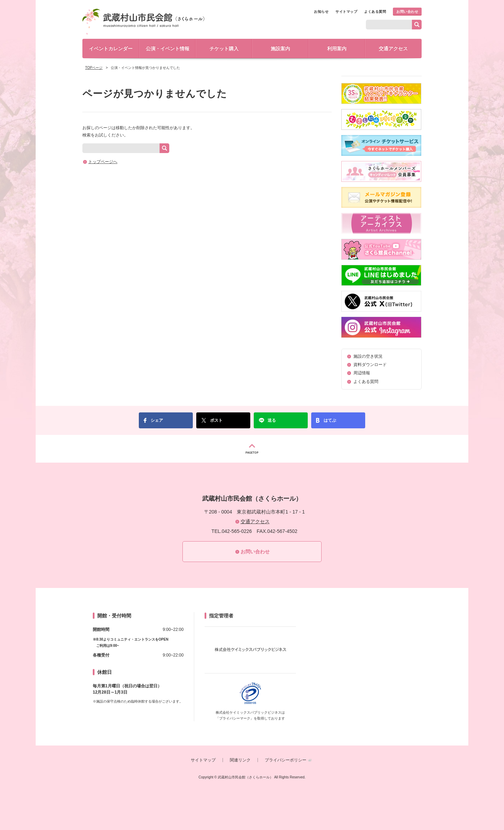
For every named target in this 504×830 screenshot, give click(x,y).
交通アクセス (393, 48)
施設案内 (280, 48)
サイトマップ (346, 12)
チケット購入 (224, 48)
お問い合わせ (407, 12)
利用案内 (337, 48)
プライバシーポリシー (286, 760)
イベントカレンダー (111, 48)
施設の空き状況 (368, 356)
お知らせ (321, 12)
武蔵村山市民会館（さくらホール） (143, 22)
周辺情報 (362, 373)
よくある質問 (375, 12)
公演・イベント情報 (168, 48)
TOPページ (94, 68)
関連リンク (240, 760)
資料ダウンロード (370, 365)
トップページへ (103, 162)
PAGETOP (252, 449)
